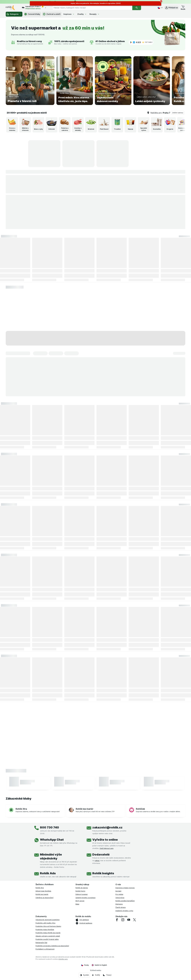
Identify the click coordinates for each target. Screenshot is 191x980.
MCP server (80, 901)
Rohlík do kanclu (82, 888)
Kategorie (14, 14)
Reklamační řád (41, 943)
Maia (77, 904)
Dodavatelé (101, 854)
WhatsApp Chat (52, 840)
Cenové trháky (32, 14)
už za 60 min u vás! (83, 28)
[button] (171, 8)
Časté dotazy (121, 907)
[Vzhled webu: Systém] (84, 975)
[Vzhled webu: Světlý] (96, 975)
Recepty (94, 14)
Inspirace (69, 14)
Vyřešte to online (105, 840)
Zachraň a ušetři (52, 14)
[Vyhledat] (137, 8)
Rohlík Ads (48, 873)
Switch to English (99, 965)
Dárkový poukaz (82, 894)
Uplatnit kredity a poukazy (86, 898)
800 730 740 (49, 827)
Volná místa (120, 898)
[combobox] (92, 8)
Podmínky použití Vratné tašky (47, 939)
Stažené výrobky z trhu (124, 911)
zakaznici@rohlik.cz (107, 827)
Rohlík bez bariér (42, 894)
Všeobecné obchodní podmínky (48, 920)
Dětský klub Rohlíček (43, 891)
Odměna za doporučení (44, 898)
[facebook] (117, 920)
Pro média (119, 894)
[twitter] (134, 920)
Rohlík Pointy (80, 891)
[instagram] (123, 920)
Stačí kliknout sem (107, 848)
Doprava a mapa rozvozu (125, 888)
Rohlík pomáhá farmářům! (125, 901)
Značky (82, 14)
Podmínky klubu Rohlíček (45, 930)
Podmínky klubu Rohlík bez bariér (48, 933)
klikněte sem (63, 959)
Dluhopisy (119, 904)
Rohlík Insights (103, 873)
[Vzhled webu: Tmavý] (107, 975)
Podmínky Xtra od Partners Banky (48, 926)
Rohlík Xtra (40, 888)
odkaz (97, 861)
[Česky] (160, 8)
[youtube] (129, 920)
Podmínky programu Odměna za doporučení (52, 946)
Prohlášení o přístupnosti (45, 949)
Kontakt (118, 891)
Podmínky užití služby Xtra (45, 923)
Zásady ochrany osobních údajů (48, 936)
